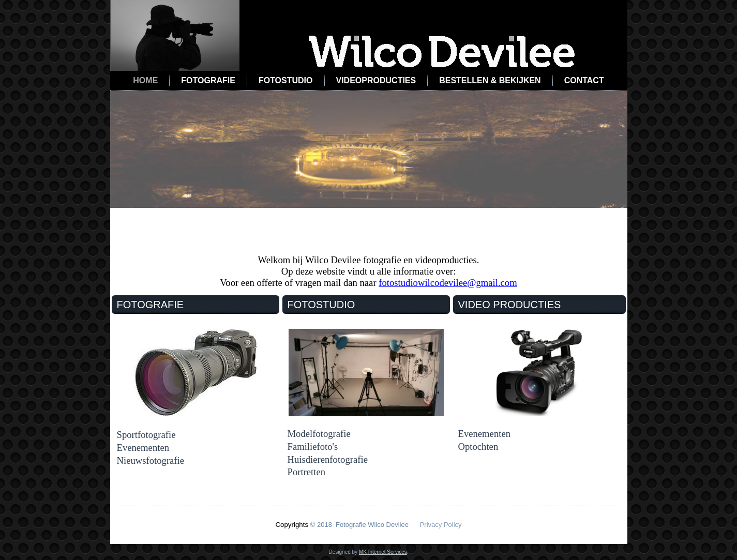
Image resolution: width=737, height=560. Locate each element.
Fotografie (208, 80)
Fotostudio (286, 80)
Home (145, 80)
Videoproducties (376, 80)
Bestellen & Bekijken (490, 80)
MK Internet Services (383, 552)
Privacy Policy (441, 525)
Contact (584, 80)
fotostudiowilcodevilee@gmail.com (448, 283)
